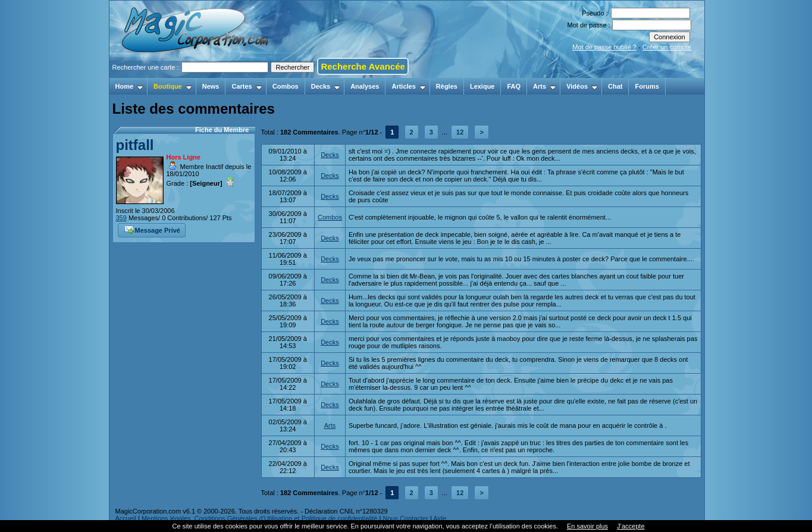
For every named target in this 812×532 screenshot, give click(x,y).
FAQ (514, 86)
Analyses (365, 86)
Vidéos (582, 86)
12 (460, 132)
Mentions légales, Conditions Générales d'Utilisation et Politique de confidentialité (260, 518)
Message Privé (152, 229)
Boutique (173, 86)
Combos (286, 86)
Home (130, 86)
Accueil (126, 518)
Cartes (247, 86)
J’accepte (631, 526)
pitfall (135, 145)
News (211, 86)
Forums (647, 86)
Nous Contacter (405, 518)
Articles (408, 86)
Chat (615, 86)
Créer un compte (667, 47)
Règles (447, 86)
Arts (545, 86)
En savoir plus (587, 526)
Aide (440, 518)
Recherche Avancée (363, 66)
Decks (326, 86)
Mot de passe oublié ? (604, 47)
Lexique (482, 86)
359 (121, 218)
